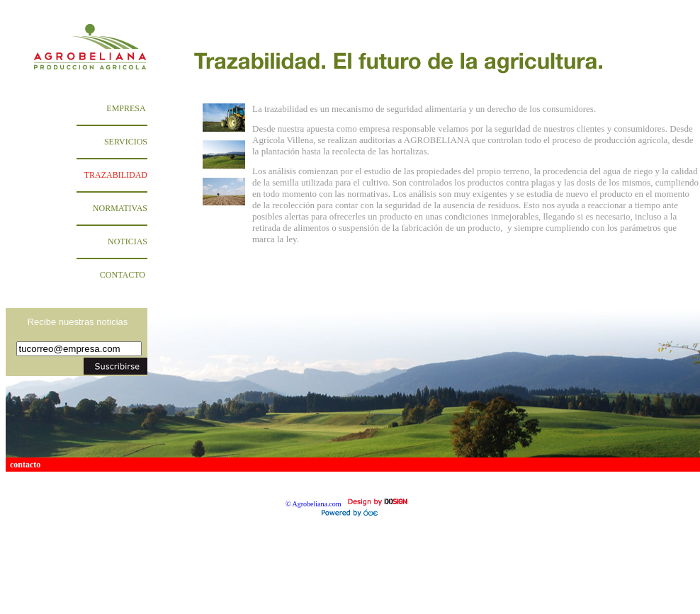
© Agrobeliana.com (314, 504)
